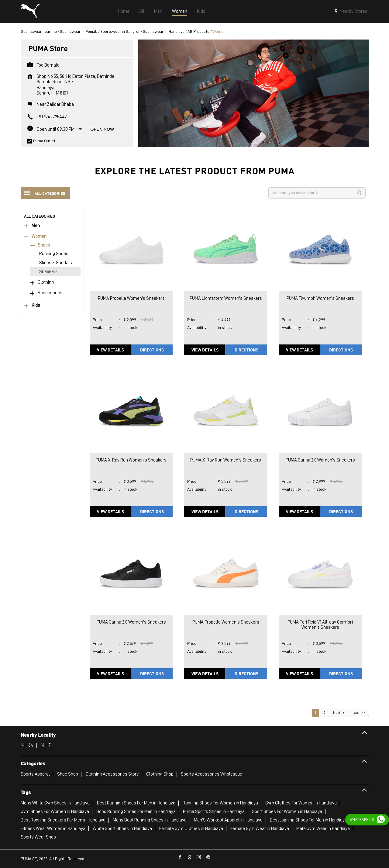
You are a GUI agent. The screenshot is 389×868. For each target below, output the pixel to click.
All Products (198, 31)
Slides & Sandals (56, 263)
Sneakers (48, 272)
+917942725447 (52, 117)
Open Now (102, 129)
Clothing (46, 282)
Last (356, 713)
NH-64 (27, 745)
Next (337, 713)
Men (36, 226)
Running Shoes (54, 254)
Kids (36, 305)
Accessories (50, 293)
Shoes (44, 245)
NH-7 (46, 745)
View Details (110, 350)
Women (39, 236)
